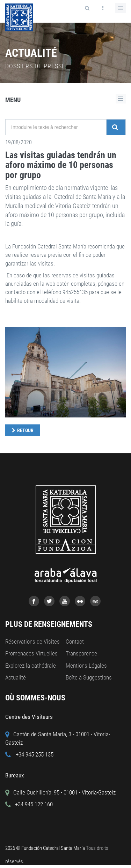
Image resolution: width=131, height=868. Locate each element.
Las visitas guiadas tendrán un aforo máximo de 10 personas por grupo (61, 165)
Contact (75, 642)
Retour (25, 430)
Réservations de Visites (32, 642)
